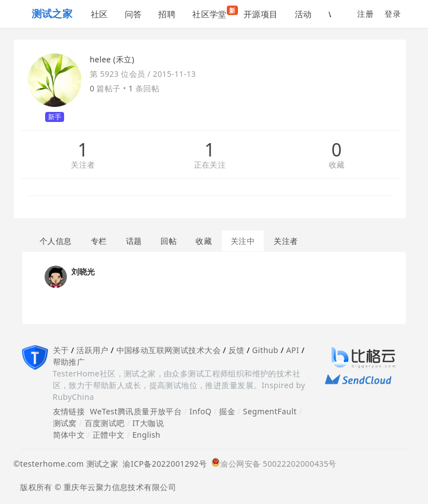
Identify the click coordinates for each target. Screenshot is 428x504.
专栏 (99, 241)
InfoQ (201, 411)
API (292, 350)
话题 (134, 241)
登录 (393, 14)
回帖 (169, 241)
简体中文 (69, 435)
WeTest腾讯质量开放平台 (136, 411)
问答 (133, 14)
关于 (61, 350)
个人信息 (56, 241)
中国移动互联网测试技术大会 (169, 350)
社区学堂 (214, 13)
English (146, 435)
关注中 (243, 241)
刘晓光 (83, 271)
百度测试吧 (105, 423)
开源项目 (261, 14)
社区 (99, 14)
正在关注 (210, 165)
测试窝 (65, 423)
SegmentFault (270, 411)
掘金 (227, 411)
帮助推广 (69, 362)
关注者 (83, 165)
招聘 (167, 14)
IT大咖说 (148, 423)
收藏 (337, 165)
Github (265, 350)
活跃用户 (93, 350)
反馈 (237, 350)
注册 (365, 14)
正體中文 (109, 435)
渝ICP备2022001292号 (162, 464)
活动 (303, 14)
